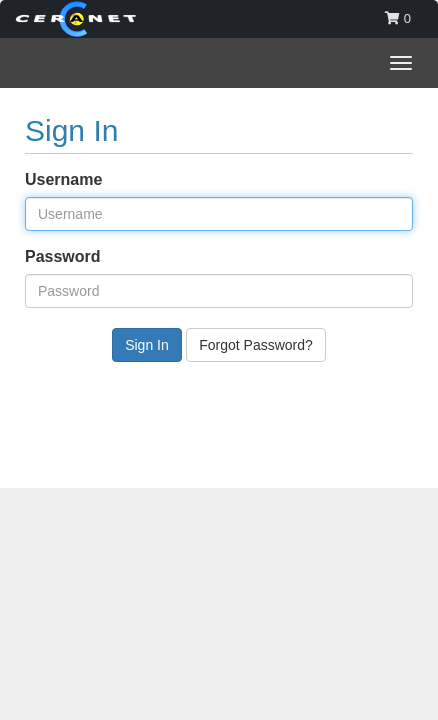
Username (63, 179)
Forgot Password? (256, 345)
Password (63, 256)
